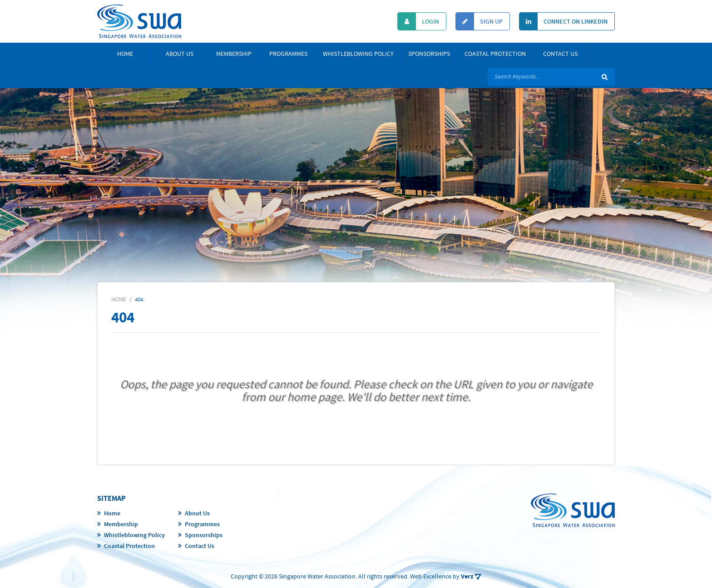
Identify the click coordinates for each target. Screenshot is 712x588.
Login (418, 21)
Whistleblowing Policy (358, 54)
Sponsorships (429, 54)
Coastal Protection (495, 54)
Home (125, 54)
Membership (234, 54)
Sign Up (479, 21)
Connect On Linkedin (564, 21)
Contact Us (560, 54)
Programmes (288, 54)
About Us (180, 54)
